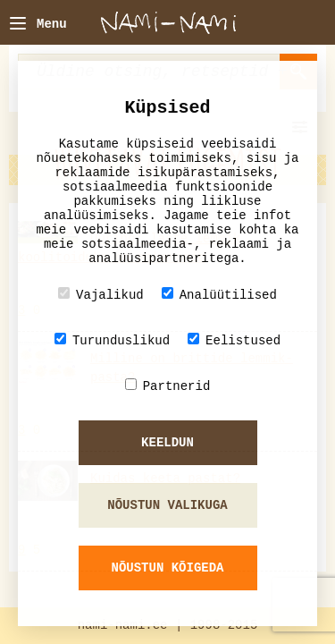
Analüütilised (219, 295)
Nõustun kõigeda (167, 568)
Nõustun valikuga (167, 505)
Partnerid (168, 386)
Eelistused (234, 340)
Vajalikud (101, 295)
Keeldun (167, 443)
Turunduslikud (112, 340)
